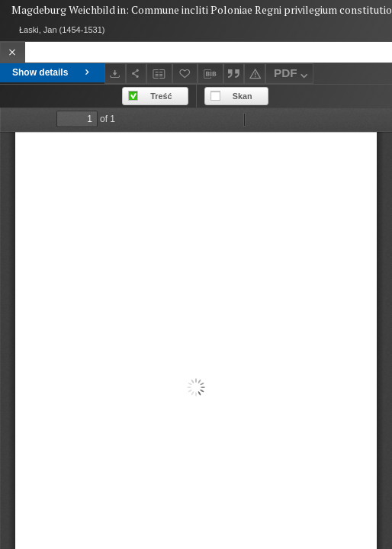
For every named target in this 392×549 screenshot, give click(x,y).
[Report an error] (255, 74)
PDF (292, 75)
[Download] (115, 74)
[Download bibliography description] (210, 74)
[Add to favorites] (185, 74)
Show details (52, 72)
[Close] (13, 52)
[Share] (137, 74)
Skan (243, 96)
